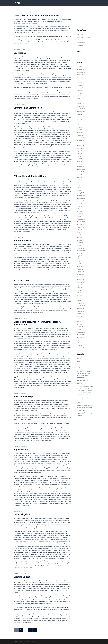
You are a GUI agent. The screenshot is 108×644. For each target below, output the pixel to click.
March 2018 (80, 161)
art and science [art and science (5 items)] (82, 371)
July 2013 (79, 288)
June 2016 (80, 209)
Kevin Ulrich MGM (42, 84)
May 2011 (79, 345)
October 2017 (80, 172)
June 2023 (80, 93)
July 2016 (79, 206)
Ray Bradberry (21, 450)
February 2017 (81, 190)
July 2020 (79, 98)
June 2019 (80, 125)
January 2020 (80, 106)
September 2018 (81, 148)
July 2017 (79, 180)
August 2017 (80, 177)
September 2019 (81, 117)
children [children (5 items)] (88, 375)
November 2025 (81, 72)
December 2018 (81, 140)
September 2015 (81, 227)
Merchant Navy (21, 280)
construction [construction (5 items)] (91, 381)
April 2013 (79, 295)
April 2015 (79, 240)
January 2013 (80, 303)
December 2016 (81, 196)
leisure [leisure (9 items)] (89, 398)
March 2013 (80, 298)
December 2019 (81, 109)
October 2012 (80, 311)
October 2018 (80, 146)
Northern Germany (45, 402)
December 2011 (81, 332)
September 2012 (81, 314)
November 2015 (81, 222)
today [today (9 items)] (78, 410)
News (23, 50)
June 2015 (80, 235)
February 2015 (81, 245)
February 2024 (81, 88)
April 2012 (79, 324)
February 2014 (81, 269)
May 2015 (79, 238)
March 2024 (80, 85)
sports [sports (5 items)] (87, 408)
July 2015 (79, 232)
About (78, 56)
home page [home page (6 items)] (79, 396)
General (27, 12)
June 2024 (80, 77)
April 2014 (79, 264)
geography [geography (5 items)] (90, 390)
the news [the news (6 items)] (90, 408)
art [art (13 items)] (78, 371)
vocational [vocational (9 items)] (80, 416)
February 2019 (81, 135)
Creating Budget (22, 577)
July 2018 (79, 154)
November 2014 (81, 251)
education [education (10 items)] (80, 386)
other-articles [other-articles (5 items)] (86, 406)
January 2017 (80, 193)
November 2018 (81, 143)
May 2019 (79, 127)
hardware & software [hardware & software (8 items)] (82, 392)
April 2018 (79, 159)
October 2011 (80, 337)
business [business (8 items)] (79, 373)
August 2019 (80, 119)
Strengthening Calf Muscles (28, 108)
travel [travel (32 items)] (85, 410)
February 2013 (81, 301)
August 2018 (80, 151)
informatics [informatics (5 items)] (87, 396)
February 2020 (81, 104)
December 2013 (81, 274)
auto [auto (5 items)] (86, 371)
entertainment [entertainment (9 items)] (81, 388)
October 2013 (80, 280)
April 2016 (79, 211)
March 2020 (80, 101)
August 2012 (80, 316)
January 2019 (80, 138)
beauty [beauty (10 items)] (89, 371)
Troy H (17, 3)
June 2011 (80, 343)
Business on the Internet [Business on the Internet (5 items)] (82, 375)
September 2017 (81, 175)
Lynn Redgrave (22, 486)
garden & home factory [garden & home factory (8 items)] (82, 390)
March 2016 (80, 214)
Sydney (33, 642)
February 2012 (81, 330)
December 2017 (81, 167)
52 (30, 630)
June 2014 (80, 259)
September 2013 (81, 282)
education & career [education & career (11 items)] (88, 386)
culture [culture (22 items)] (79, 384)
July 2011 (79, 340)
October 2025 (80, 75)
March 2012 (80, 327)
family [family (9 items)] (86, 388)
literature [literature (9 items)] (79, 400)
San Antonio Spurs (65, 121)
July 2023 (79, 90)
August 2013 (80, 285)
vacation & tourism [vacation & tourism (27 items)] (84, 413)
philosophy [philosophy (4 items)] (91, 406)
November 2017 (81, 169)
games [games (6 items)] (89, 388)
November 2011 (81, 335)
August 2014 (80, 253)
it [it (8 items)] (87, 398)
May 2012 (79, 322)
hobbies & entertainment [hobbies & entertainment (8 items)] (83, 394)
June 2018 (80, 156)
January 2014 (80, 272)
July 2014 (79, 256)
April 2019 (79, 130)
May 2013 (79, 293)
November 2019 (81, 112)
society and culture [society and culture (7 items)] (81, 408)
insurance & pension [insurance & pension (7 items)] (81, 398)
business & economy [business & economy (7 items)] (86, 373)
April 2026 (79, 67)
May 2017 (79, 185)
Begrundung (20, 53)
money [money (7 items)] (88, 400)
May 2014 (79, 261)
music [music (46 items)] (80, 403)
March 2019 (80, 133)
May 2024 (79, 80)
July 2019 (79, 122)
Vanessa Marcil (23, 583)
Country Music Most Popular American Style (36, 15)
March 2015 (80, 243)
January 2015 (80, 248)
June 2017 (80, 182)
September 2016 (81, 201)
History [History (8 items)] (89, 392)
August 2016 (80, 203)
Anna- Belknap (56, 465)
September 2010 (81, 348)
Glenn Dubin (56, 292)
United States (54, 348)
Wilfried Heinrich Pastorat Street (30, 176)
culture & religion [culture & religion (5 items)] (85, 384)
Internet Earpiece (22, 240)
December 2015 (81, 219)
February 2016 (81, 217)
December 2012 (81, 306)
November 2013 (81, 277)
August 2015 (80, 230)
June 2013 (80, 290)
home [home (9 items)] (91, 394)
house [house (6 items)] (83, 396)
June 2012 (80, 319)
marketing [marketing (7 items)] (84, 400)
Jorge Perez (34, 263)
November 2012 (81, 309)
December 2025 (81, 69)
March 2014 (80, 267)
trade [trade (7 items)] (81, 410)
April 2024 (79, 83)
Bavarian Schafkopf (24, 397)
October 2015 (80, 224)
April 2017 (79, 188)
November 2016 (81, 198)
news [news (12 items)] (84, 403)
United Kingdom (22, 514)
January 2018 (80, 164)
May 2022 (79, 96)
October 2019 (80, 114)
